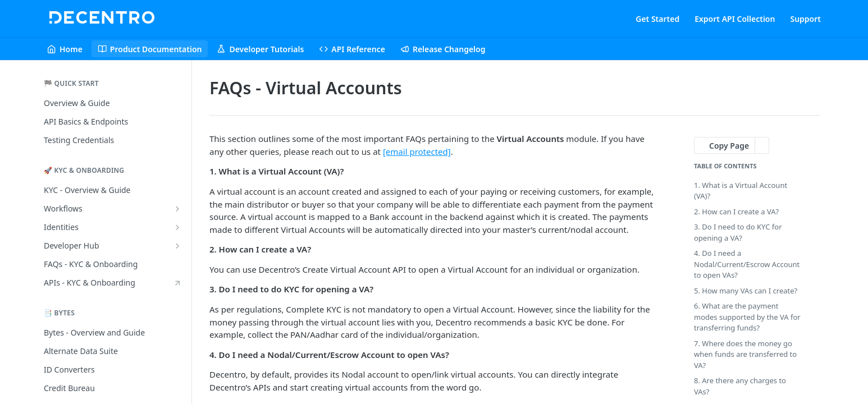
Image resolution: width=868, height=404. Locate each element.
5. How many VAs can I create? (746, 291)
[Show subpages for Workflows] (177, 209)
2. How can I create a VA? (736, 212)
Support (805, 19)
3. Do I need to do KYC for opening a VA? (738, 232)
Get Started (657, 19)
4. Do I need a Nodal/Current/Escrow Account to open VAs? (747, 264)
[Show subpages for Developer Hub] (177, 246)
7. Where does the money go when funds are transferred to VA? (745, 354)
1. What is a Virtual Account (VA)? (741, 191)
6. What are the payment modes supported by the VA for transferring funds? (747, 317)
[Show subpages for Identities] (177, 227)
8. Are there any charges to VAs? (740, 386)
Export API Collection (735, 19)
